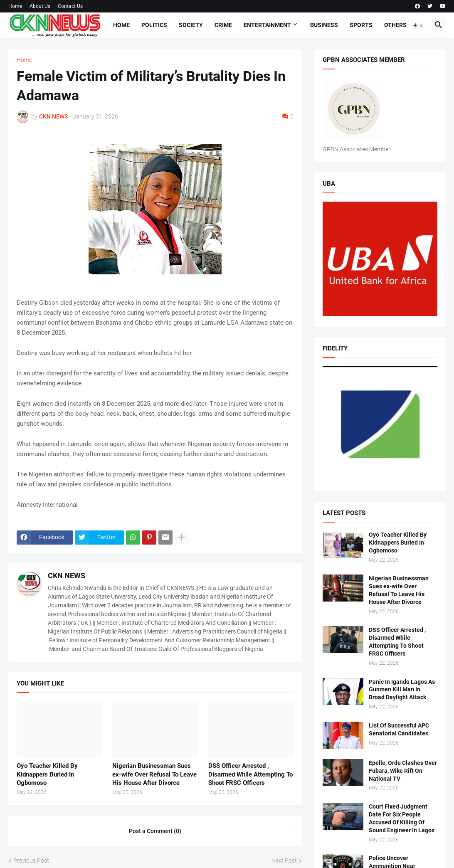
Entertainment (267, 25)
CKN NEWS (67, 576)
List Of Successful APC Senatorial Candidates (399, 729)
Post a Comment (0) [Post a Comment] (155, 831)
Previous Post (31, 861)
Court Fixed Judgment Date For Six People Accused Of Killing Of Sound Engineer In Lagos (402, 818)
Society (191, 25)
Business (324, 25)
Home (15, 6)
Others (395, 25)
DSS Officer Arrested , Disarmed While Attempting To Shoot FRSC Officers (250, 774)
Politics (154, 25)
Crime (223, 25)
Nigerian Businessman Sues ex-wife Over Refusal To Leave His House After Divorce (154, 774)
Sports (361, 25)
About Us (40, 6)
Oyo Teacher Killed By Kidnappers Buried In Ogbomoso (47, 774)
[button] (418, 25)
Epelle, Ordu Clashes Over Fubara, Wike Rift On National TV (403, 771)
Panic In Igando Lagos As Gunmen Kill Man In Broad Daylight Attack (402, 690)
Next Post (284, 861)
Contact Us (70, 6)
